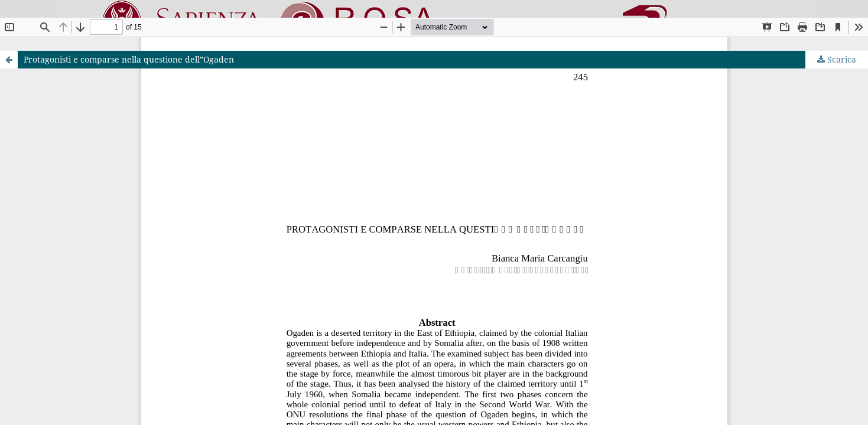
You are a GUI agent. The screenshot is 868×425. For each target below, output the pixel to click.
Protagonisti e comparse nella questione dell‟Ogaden (129, 59)
